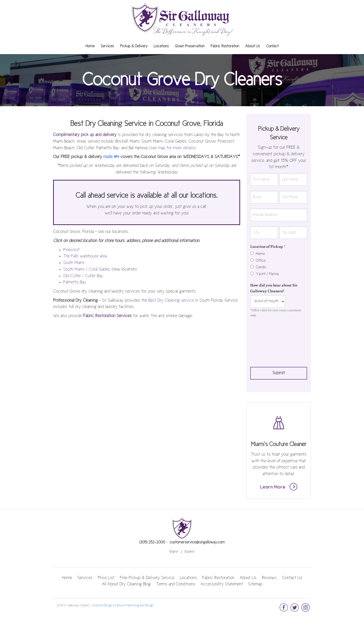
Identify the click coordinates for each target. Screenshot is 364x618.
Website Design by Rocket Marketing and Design (123, 606)
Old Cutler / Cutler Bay (83, 276)
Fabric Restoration (225, 46)
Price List (106, 578)
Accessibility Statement (222, 584)
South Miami (74, 263)
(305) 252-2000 (152, 542)
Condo (258, 267)
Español (190, 552)
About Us (253, 46)
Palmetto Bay (75, 282)
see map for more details (173, 148)
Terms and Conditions (176, 584)
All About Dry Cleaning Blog (126, 584)
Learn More (279, 487)
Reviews (269, 578)
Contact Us (292, 578)
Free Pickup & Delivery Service (147, 578)
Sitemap (255, 584)
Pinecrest (71, 250)
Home (90, 46)
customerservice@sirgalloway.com (197, 542)
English (174, 552)
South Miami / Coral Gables (87, 270)
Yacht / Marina (265, 274)
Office (258, 261)
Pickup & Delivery (134, 46)
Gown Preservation (190, 46)
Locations (161, 46)
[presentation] (271, 341)
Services (107, 46)
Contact (272, 46)
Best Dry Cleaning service (171, 301)
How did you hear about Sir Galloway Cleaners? (274, 288)
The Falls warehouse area (85, 256)
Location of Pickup (268, 247)
